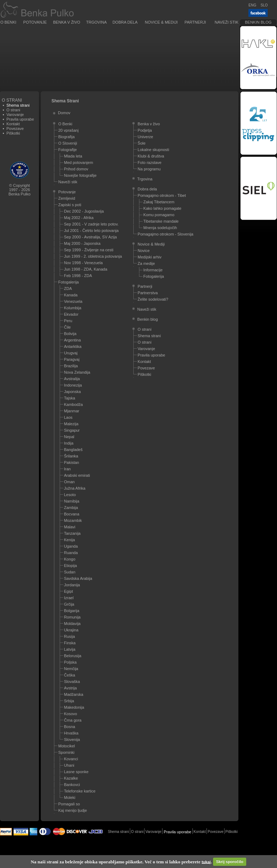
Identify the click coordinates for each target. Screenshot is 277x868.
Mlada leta (73, 156)
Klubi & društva (151, 156)
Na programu (149, 169)
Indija (69, 443)
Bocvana (72, 514)
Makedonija (74, 707)
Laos (68, 417)
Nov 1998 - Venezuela (83, 263)
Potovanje (35, 22)
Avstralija (72, 379)
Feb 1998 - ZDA (78, 276)
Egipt (68, 591)
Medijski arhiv (150, 257)
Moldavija (72, 624)
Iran (67, 469)
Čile (67, 327)
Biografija (66, 137)
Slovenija (72, 740)
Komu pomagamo (159, 215)
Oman (69, 482)
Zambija (71, 508)
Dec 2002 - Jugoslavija (84, 211)
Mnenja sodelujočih (160, 228)
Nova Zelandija (77, 372)
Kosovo (71, 714)
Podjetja (145, 130)
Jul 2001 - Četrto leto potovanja (91, 231)
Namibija (72, 501)
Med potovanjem (78, 163)
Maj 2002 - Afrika (79, 218)
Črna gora (73, 720)
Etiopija (70, 566)
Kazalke (71, 778)
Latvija (70, 649)
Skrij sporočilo (229, 862)
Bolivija (70, 334)
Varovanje (15, 115)
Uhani (69, 765)
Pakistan (71, 462)
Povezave (15, 128)
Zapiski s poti (70, 205)
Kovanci (71, 759)
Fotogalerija (68, 282)
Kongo (70, 559)
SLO (264, 5)
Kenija (70, 540)
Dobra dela (125, 22)
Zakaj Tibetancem (159, 202)
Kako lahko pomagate (162, 208)
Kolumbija (73, 308)
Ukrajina (71, 630)
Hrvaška (71, 733)
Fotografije (68, 150)
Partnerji (195, 22)
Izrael (69, 598)
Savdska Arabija (78, 578)
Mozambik (73, 520)
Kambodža (73, 404)
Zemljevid (67, 198)
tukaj (206, 862)
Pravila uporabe (20, 119)
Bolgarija (72, 611)
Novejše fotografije (80, 175)
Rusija (70, 636)
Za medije (146, 263)
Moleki (70, 797)
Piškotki (13, 133)
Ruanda (71, 553)
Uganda (71, 546)
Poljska (70, 662)
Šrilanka (71, 456)
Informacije (153, 270)
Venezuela (73, 301)
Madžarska (74, 694)
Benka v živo (67, 22)
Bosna (70, 727)
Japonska (72, 392)
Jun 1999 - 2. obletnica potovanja (93, 256)
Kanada (71, 295)
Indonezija (73, 385)
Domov (64, 113)
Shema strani (149, 336)
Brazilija (71, 366)
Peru (68, 321)
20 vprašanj (68, 130)
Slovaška (72, 682)
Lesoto (70, 495)
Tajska (70, 398)
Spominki (66, 752)
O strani (13, 110)
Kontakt (13, 124)
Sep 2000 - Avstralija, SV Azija (90, 237)
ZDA (68, 288)
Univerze (145, 137)
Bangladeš (73, 450)
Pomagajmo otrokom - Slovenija (165, 234)
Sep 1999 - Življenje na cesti (89, 250)
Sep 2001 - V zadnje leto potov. (91, 224)
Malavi (70, 527)
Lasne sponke (76, 772)
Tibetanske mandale (161, 221)
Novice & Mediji (161, 22)
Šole (142, 143)
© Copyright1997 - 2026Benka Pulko (20, 190)
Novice (144, 251)
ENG (252, 5)
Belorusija (73, 656)
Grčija (69, 604)
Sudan (70, 572)
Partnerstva (148, 293)
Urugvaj (71, 353)
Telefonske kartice (80, 791)
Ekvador (71, 314)
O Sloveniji (68, 143)
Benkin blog (258, 22)
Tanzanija (72, 533)
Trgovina (96, 22)
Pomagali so (69, 804)
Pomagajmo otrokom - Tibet (162, 195)
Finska (70, 643)
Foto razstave (150, 163)
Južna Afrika (75, 488)
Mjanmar (72, 411)
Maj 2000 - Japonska (82, 243)
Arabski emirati (77, 475)
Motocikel (66, 746)
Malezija (71, 424)
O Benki (8, 22)
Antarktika (73, 346)
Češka (70, 675)
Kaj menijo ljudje (73, 810)
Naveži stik (227, 22)
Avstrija (70, 688)
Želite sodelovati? (153, 299)
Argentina (72, 340)
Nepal (69, 437)
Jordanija (72, 585)
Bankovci (72, 785)
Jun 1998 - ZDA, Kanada (86, 269)
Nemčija (71, 669)
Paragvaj (72, 359)
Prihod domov (76, 169)
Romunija (72, 617)
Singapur (72, 430)
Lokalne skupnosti (153, 150)
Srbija (69, 701)
